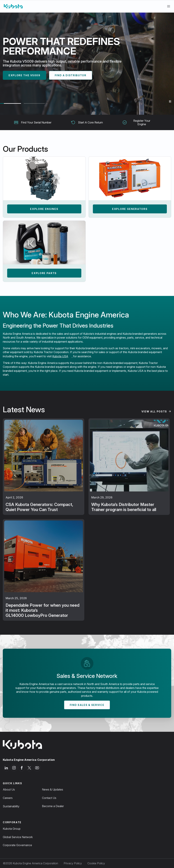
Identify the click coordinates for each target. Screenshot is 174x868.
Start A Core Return (87, 122)
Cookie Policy (96, 863)
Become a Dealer (53, 806)
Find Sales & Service (87, 705)
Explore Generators (130, 209)
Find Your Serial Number (33, 122)
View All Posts (154, 411)
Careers (8, 798)
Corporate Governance (17, 845)
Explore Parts (44, 273)
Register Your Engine (136, 122)
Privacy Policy (73, 863)
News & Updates (53, 789)
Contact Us (49, 798)
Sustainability (11, 806)
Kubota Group (12, 829)
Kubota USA (60, 356)
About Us (9, 789)
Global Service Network (18, 837)
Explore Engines (44, 209)
